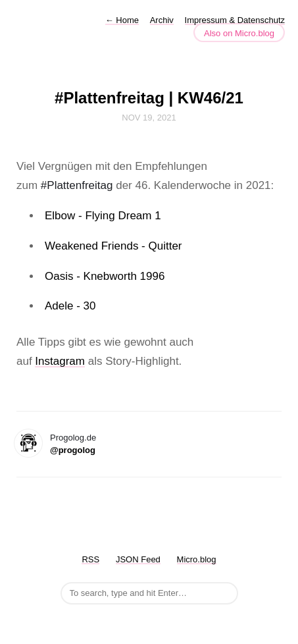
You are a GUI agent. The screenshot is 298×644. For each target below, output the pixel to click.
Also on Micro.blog (239, 33)
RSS (90, 559)
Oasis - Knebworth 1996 (105, 276)
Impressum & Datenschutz (235, 20)
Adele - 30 (70, 306)
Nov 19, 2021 (149, 118)
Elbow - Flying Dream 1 (103, 216)
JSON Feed (138, 559)
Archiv (162, 20)
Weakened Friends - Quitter (113, 246)
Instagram (60, 361)
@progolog (73, 450)
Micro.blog (197, 559)
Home (122, 20)
